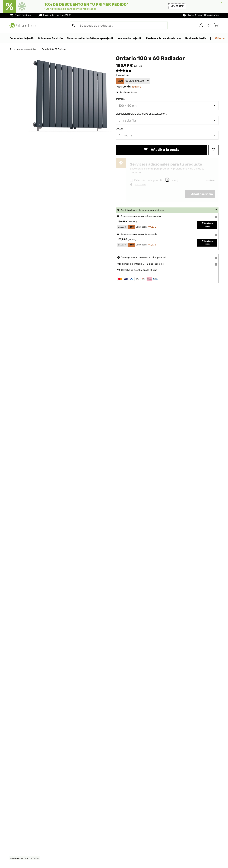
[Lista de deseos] (209, 25)
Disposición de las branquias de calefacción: (141, 114)
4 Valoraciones (123, 75)
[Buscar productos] (119, 25)
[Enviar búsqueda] (73, 25)
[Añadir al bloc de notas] (213, 150)
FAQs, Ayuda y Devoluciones (203, 15)
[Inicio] (14, 49)
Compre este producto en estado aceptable (144, 216)
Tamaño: (120, 99)
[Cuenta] (201, 25)
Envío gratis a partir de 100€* (59, 15)
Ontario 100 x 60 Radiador (56, 49)
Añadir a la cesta (161, 150)
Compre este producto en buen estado (141, 234)
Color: (119, 129)
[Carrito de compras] (216, 25)
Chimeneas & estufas (28, 49)
